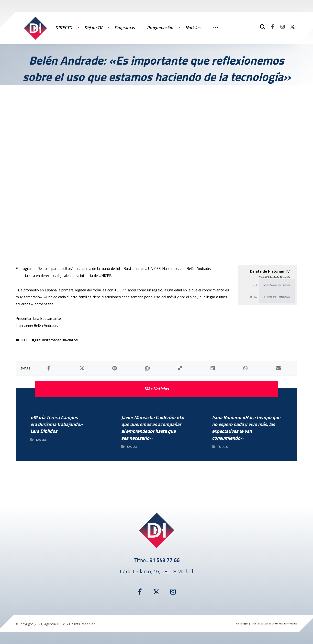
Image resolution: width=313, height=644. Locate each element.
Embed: (254, 297)
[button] (273, 27)
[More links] (216, 33)
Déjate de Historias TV (270, 271)
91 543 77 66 (164, 560)
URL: (256, 285)
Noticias (41, 440)
